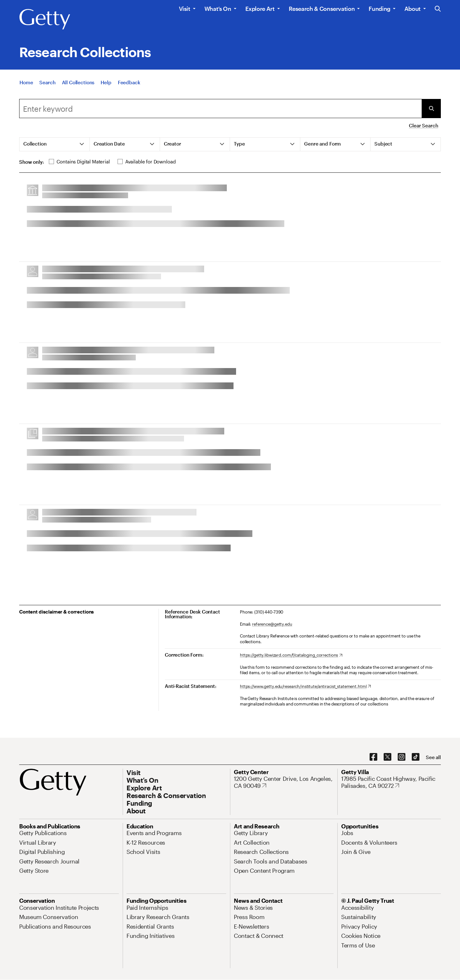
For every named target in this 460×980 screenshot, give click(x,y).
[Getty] (45, 19)
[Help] (106, 82)
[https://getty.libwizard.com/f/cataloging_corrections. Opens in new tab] (291, 655)
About (413, 9)
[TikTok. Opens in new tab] (416, 757)
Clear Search (423, 125)
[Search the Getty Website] (438, 9)
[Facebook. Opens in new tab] (373, 757)
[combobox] (220, 109)
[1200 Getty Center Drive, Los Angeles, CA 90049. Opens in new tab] (284, 782)
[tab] (55, 144)
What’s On (218, 9)
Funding (379, 9)
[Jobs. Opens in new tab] (347, 833)
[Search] (47, 82)
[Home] (26, 82)
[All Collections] (78, 82)
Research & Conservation (322, 9)
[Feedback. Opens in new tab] (129, 82)
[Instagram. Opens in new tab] (402, 757)
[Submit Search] (431, 109)
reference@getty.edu (272, 624)
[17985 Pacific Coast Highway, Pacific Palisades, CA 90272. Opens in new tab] (391, 782)
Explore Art (260, 9)
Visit (185, 9)
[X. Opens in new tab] (387, 757)
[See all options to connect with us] (433, 757)
